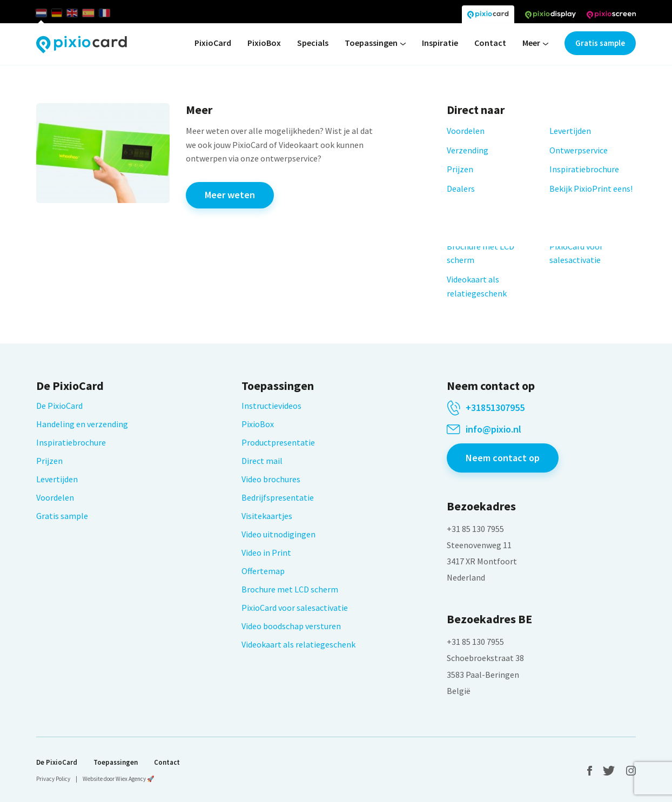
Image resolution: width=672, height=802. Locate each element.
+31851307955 (495, 408)
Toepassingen (375, 43)
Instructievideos (271, 406)
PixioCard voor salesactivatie (295, 608)
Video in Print (266, 552)
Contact (490, 43)
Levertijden (57, 479)
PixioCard (213, 43)
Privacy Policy (53, 779)
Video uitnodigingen (278, 534)
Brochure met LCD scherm (290, 589)
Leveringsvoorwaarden (90, 262)
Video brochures (271, 479)
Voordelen (55, 497)
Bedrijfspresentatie (278, 497)
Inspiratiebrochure (71, 442)
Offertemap (263, 571)
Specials (313, 43)
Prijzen (49, 461)
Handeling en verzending (82, 424)
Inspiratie (440, 43)
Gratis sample (600, 43)
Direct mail (262, 461)
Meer (535, 43)
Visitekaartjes (267, 516)
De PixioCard (59, 406)
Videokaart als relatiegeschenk (298, 644)
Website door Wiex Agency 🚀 (119, 779)
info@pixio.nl (493, 429)
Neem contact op (503, 458)
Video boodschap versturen (291, 626)
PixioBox (264, 43)
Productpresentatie (278, 442)
